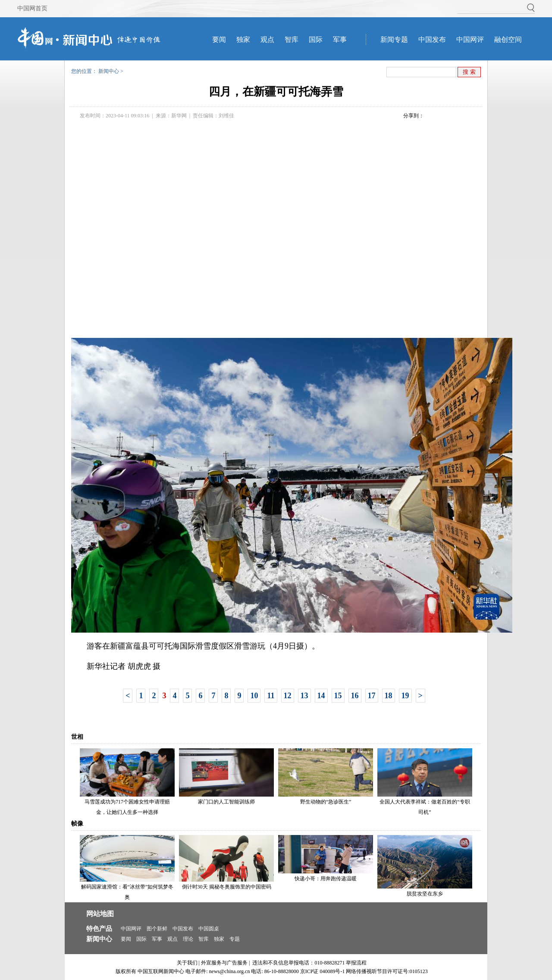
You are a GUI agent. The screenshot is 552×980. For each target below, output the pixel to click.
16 (355, 696)
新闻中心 (109, 71)
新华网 (179, 116)
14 (321, 696)
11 (271, 696)
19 (405, 696)
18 (389, 696)
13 (304, 696)
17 (372, 696)
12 (288, 696)
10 (254, 696)
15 (338, 696)
